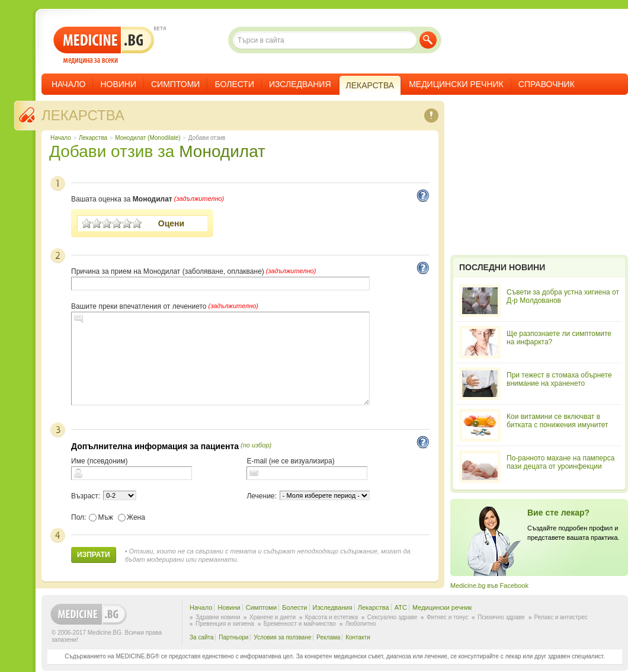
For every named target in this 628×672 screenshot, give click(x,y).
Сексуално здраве (392, 617)
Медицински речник (456, 84)
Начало (68, 84)
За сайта (202, 637)
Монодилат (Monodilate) (148, 138)
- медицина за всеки (104, 45)
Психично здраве (501, 617)
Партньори (233, 637)
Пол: (78, 517)
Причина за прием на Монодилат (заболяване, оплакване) (168, 271)
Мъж (101, 517)
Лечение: (261, 496)
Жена (132, 517)
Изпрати (94, 555)
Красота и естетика (331, 617)
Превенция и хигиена (225, 624)
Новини (118, 84)
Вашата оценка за (122, 199)
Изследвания (300, 84)
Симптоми (175, 84)
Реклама (328, 637)
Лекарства (83, 115)
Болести (234, 84)
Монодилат (222, 151)
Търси (428, 40)
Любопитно (361, 624)
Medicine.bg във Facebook (489, 585)
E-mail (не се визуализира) (290, 461)
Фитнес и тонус (447, 617)
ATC (401, 607)
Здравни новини (218, 617)
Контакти (358, 637)
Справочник (547, 84)
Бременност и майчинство (300, 624)
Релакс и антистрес (561, 617)
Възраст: (86, 496)
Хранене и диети (273, 617)
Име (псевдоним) (100, 461)
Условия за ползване (282, 637)
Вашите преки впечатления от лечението (139, 306)
